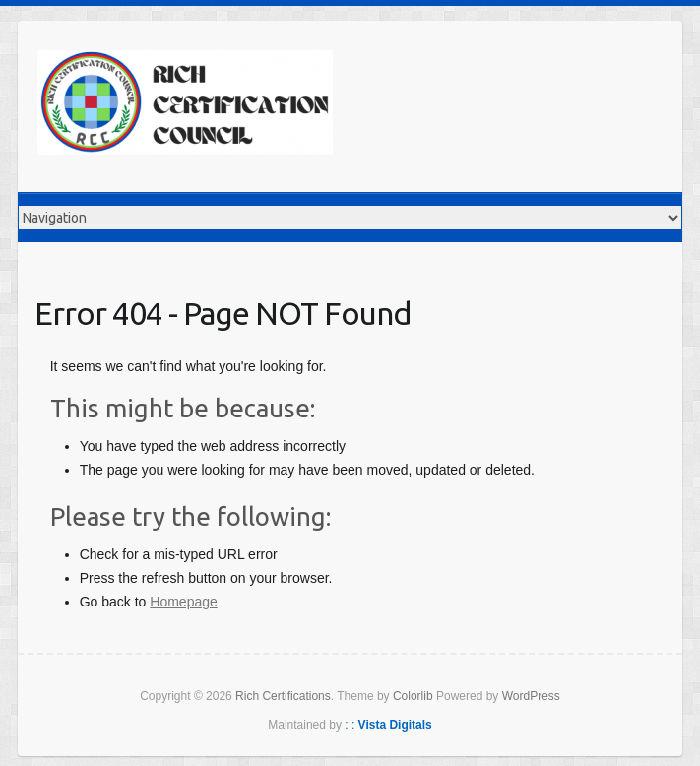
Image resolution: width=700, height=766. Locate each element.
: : (388, 725)
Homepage (184, 602)
